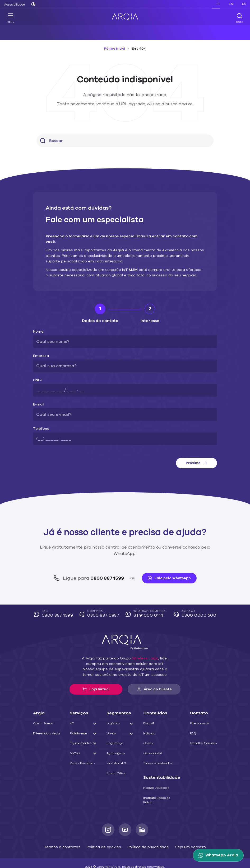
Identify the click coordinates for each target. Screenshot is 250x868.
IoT (73, 712)
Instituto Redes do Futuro (158, 788)
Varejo (113, 721)
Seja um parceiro (184, 835)
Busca (239, 18)
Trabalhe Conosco (202, 732)
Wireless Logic (143, 647)
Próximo (196, 457)
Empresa (40, 350)
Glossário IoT (155, 742)
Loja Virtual (96, 677)
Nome (38, 326)
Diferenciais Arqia (45, 721)
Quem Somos (43, 712)
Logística (114, 712)
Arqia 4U (193, 602)
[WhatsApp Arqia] (219, 855)
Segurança (116, 732)
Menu (11, 18)
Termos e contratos (68, 835)
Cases (150, 732)
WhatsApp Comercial (147, 602)
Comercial (101, 602)
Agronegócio (117, 742)
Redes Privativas (82, 752)
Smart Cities (117, 761)
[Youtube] (125, 818)
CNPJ (38, 375)
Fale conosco (198, 712)
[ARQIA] (125, 17)
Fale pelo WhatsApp (166, 566)
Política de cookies (105, 835)
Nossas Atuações (158, 776)
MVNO (75, 742)
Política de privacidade (145, 835)
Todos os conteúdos (160, 752)
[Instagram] (108, 818)
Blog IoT (152, 712)
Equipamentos (81, 732)
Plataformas (79, 721)
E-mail (38, 399)
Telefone (40, 423)
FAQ (192, 721)
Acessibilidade (13, 4)
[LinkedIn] (142, 818)
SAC (57, 602)
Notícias (151, 721)
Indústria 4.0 (117, 752)
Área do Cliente (154, 678)
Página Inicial (115, 49)
